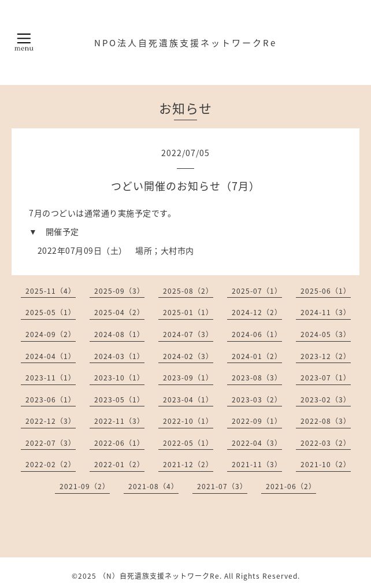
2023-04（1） (188, 400)
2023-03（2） (257, 400)
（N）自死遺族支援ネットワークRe (159, 576)
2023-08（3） (257, 378)
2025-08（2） (188, 291)
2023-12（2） (326, 356)
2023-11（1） (51, 378)
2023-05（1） (119, 400)
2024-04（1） (51, 356)
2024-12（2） (257, 312)
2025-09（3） (119, 291)
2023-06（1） (51, 400)
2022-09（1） (257, 421)
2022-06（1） (119, 443)
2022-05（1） (188, 443)
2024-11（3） (326, 312)
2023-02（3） (326, 400)
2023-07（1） (326, 378)
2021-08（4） (153, 486)
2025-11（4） (51, 291)
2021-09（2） (85, 486)
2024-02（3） (188, 356)
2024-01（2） (257, 356)
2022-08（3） (326, 421)
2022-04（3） (257, 443)
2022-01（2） (119, 464)
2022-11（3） (119, 421)
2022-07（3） (51, 443)
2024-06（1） (257, 334)
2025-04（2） (119, 312)
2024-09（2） (51, 334)
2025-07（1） (257, 291)
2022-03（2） (326, 443)
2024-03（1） (119, 356)
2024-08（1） (119, 334)
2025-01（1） (188, 312)
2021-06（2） (291, 486)
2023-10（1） (119, 378)
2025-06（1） (326, 291)
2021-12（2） (188, 464)
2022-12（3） (51, 421)
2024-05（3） (326, 334)
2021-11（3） (257, 464)
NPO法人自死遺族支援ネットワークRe (185, 43)
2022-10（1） (188, 421)
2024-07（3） (188, 334)
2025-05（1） (51, 312)
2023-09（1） (188, 378)
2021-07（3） (222, 486)
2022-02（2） (51, 464)
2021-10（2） (326, 464)
